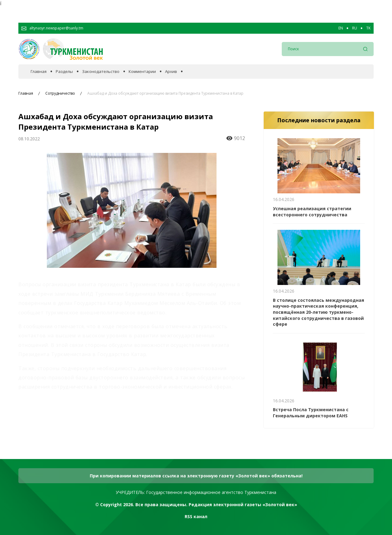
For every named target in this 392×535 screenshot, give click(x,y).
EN (341, 28)
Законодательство (101, 72)
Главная (39, 72)
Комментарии (142, 72)
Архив (171, 72)
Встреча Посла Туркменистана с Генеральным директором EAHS (311, 413)
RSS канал (196, 516)
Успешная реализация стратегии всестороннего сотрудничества (312, 212)
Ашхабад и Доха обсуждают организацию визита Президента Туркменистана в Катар (165, 93)
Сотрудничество (60, 93)
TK (368, 28)
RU (355, 28)
